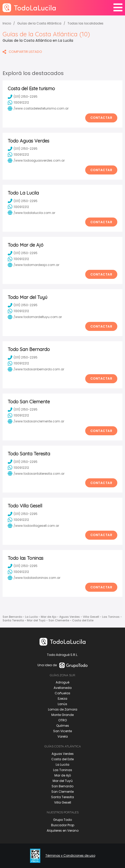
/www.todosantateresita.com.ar (36, 473)
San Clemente (62, 792)
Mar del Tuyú (63, 781)
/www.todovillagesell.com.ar (33, 526)
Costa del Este (62, 759)
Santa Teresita (62, 797)
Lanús (62, 704)
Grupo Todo (62, 820)
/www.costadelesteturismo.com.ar (38, 109)
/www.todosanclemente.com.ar (36, 421)
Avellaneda (63, 688)
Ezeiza (62, 699)
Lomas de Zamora (63, 709)
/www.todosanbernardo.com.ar (36, 369)
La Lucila (62, 765)
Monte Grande (62, 715)
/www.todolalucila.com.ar (31, 213)
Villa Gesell (63, 802)
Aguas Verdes (63, 754)
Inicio (7, 23)
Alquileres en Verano (63, 831)
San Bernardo (62, 786)
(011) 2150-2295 (23, 97)
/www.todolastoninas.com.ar (34, 578)
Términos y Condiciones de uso (70, 856)
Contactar (101, 118)
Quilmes (63, 726)
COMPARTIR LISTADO (22, 52)
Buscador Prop (63, 825)
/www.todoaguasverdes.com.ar (36, 161)
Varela (63, 736)
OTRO (62, 720)
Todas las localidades (85, 23)
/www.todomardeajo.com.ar (33, 265)
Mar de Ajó (63, 775)
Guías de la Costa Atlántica (39, 23)
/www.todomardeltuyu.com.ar (35, 317)
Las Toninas (63, 770)
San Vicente (62, 731)
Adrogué (62, 682)
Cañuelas (62, 693)
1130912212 (18, 103)
